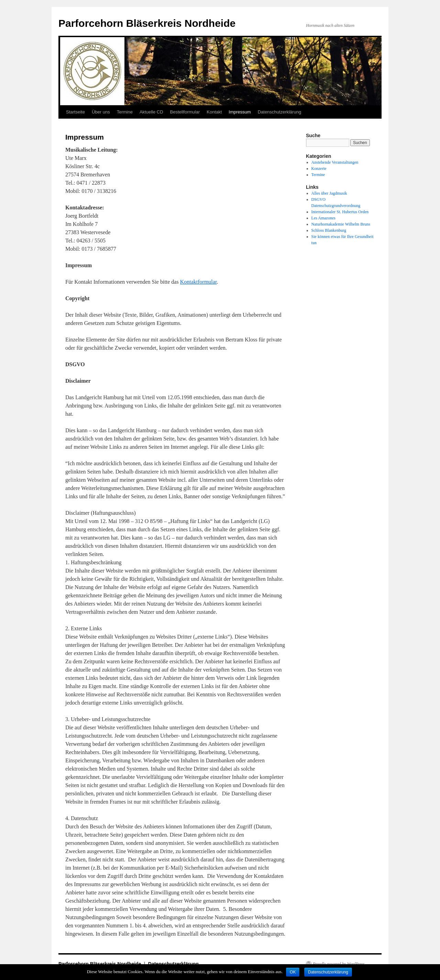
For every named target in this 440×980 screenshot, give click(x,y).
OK (293, 972)
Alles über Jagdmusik (329, 193)
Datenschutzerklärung (279, 112)
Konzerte (319, 168)
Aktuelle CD (151, 112)
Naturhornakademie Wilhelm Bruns (341, 224)
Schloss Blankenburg (329, 230)
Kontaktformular (199, 282)
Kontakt (214, 112)
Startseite (75, 112)
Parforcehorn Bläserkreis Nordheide (147, 23)
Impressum (240, 112)
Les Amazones (323, 218)
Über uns (101, 112)
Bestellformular (185, 112)
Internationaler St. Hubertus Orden (340, 212)
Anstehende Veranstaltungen (335, 162)
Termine (125, 112)
